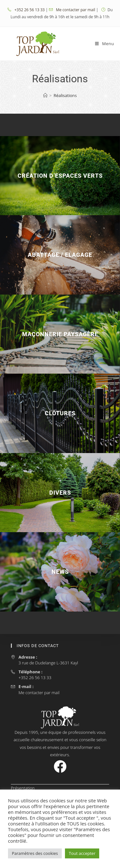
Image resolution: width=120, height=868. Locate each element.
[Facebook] (60, 767)
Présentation (23, 788)
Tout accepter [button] (82, 853)
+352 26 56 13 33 (30, 10)
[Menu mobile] (104, 44)
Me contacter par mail (76, 10)
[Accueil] (45, 95)
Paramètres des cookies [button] (35, 853)
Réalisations (65, 95)
